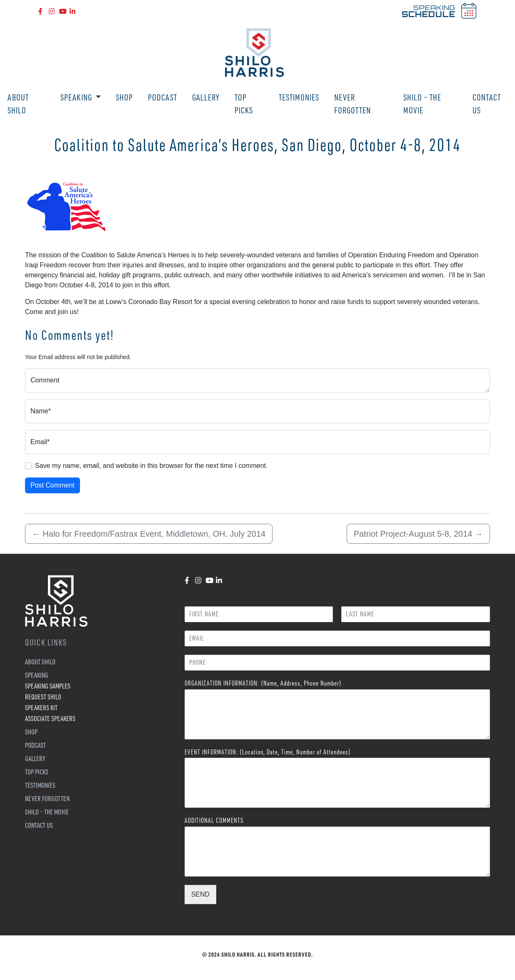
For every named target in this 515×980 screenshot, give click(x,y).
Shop (124, 97)
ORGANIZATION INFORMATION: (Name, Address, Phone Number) (263, 683)
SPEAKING (429, 11)
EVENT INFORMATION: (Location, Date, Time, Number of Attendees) (268, 752)
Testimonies (299, 97)
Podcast (162, 97)
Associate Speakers (50, 718)
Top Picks (244, 104)
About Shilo (18, 104)
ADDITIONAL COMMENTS (214, 820)
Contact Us (487, 104)
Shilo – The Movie (422, 104)
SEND (200, 894)
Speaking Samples (48, 686)
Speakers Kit (41, 707)
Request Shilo (43, 697)
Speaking (77, 97)
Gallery (206, 97)
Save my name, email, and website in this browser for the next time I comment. (151, 466)
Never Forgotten (352, 104)
